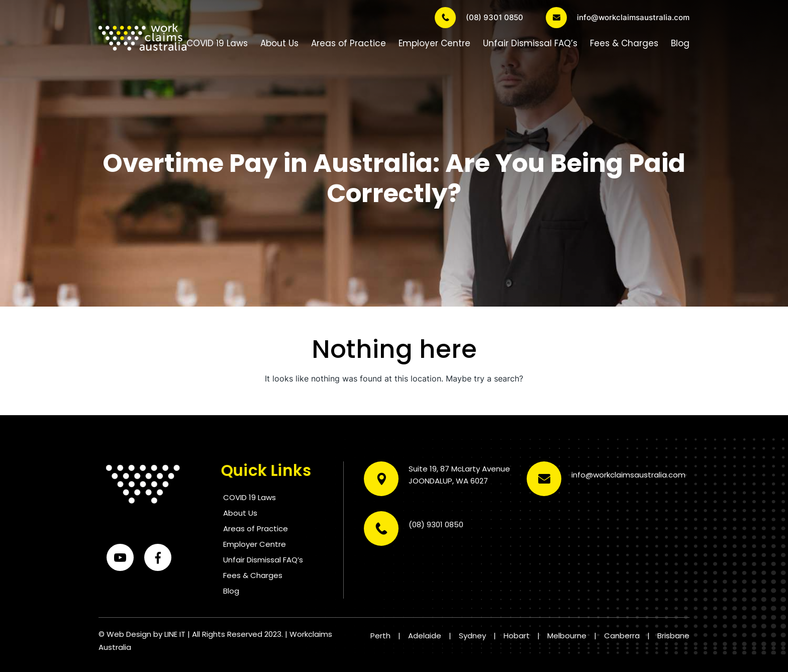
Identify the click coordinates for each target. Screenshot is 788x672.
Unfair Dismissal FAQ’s (530, 43)
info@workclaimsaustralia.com (618, 18)
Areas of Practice (349, 43)
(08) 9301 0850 (479, 18)
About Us (279, 43)
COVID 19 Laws (217, 43)
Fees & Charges (624, 43)
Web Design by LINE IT (146, 634)
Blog (680, 43)
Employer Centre (434, 43)
